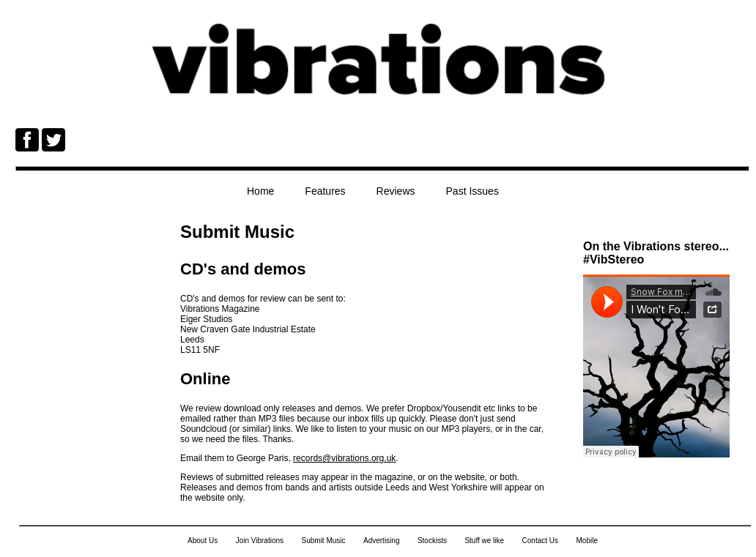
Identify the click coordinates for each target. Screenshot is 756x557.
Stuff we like (484, 541)
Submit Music (324, 541)
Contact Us (540, 541)
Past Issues (472, 191)
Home (260, 191)
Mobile (586, 541)
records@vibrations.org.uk (344, 458)
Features (325, 191)
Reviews (396, 191)
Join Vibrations (260, 541)
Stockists (432, 541)
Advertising (381, 541)
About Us (203, 541)
